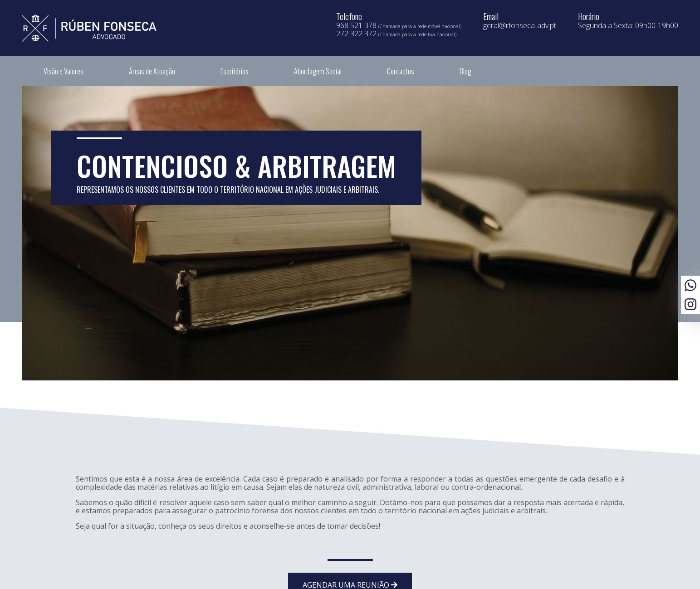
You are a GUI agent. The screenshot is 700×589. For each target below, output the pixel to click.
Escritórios (235, 71)
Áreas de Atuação (152, 71)
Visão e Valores (64, 71)
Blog (465, 71)
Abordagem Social (318, 71)
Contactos (401, 71)
